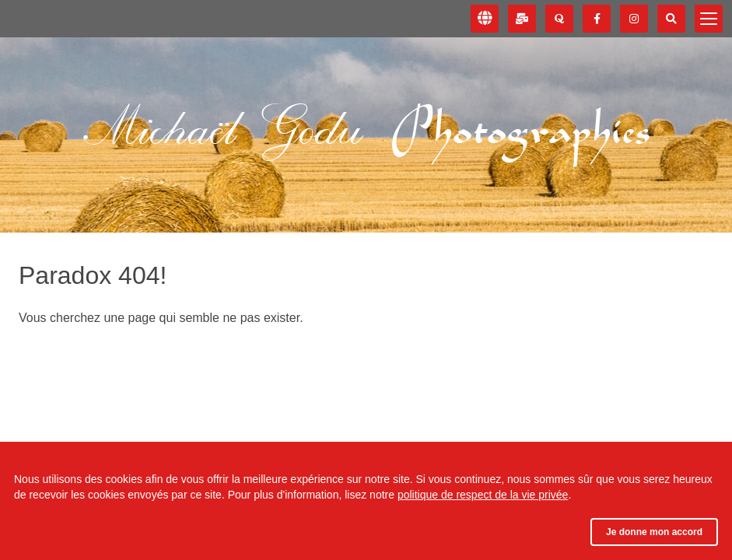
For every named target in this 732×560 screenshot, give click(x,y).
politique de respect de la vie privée (483, 495)
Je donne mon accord (654, 532)
